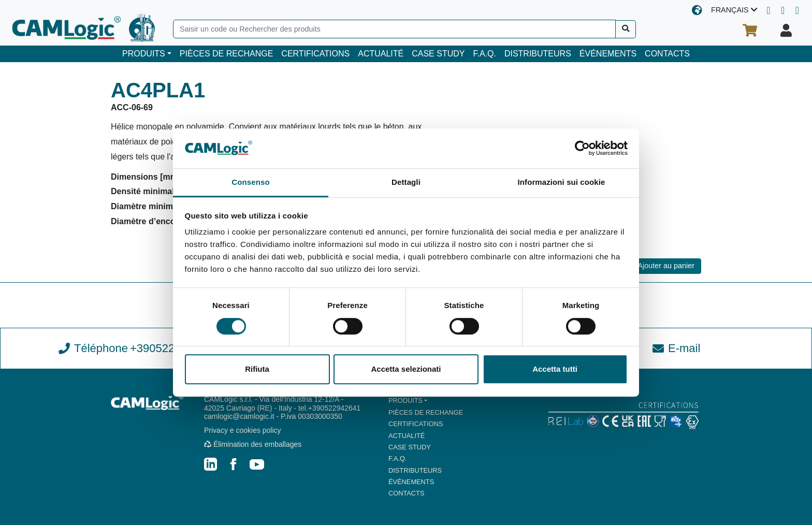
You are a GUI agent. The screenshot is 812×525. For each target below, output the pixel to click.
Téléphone (136, 348)
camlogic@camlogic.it (239, 416)
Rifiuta (257, 369)
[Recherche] (626, 29)
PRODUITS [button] (144, 54)
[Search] (394, 29)
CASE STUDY (438, 54)
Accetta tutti (555, 369)
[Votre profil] (786, 31)
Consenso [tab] (250, 182)
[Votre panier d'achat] (750, 31)
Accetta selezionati (406, 369)
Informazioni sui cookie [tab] (562, 182)
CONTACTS (667, 54)
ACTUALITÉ (381, 54)
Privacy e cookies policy (243, 430)
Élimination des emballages (253, 444)
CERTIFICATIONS (315, 54)
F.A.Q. (484, 54)
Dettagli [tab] (406, 182)
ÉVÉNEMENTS (608, 54)
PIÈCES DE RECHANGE (226, 54)
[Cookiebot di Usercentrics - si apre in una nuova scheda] (582, 149)
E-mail (676, 348)
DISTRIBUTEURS (538, 54)
